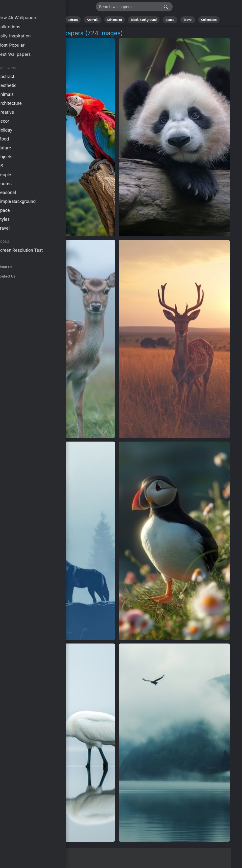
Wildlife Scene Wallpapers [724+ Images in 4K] (30, 8)
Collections (209, 20)
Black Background (144, 20)
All (36, 20)
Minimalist (115, 20)
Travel (188, 20)
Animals (93, 20)
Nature (52, 20)
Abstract (72, 20)
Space (170, 20)
